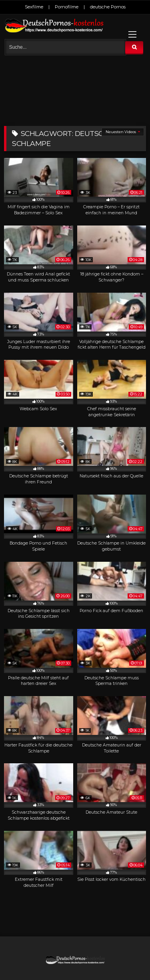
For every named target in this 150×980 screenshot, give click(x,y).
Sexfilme (34, 7)
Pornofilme (67, 7)
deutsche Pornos (108, 7)
